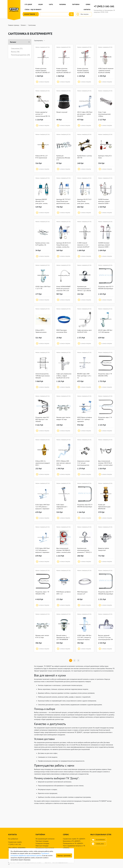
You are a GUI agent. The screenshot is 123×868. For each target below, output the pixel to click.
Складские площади (42, 843)
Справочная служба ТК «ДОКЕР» (74, 839)
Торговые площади (42, 841)
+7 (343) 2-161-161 (104, 6)
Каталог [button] (31, 14)
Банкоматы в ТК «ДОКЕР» (72, 841)
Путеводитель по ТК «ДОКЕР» (73, 843)
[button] (43, 82)
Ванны (15, 52)
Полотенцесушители (20, 55)
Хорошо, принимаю (64, 855)
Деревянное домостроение (45, 848)
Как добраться (13, 839)
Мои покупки (84, 14)
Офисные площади (42, 846)
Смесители (17, 49)
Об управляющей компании (45, 839)
